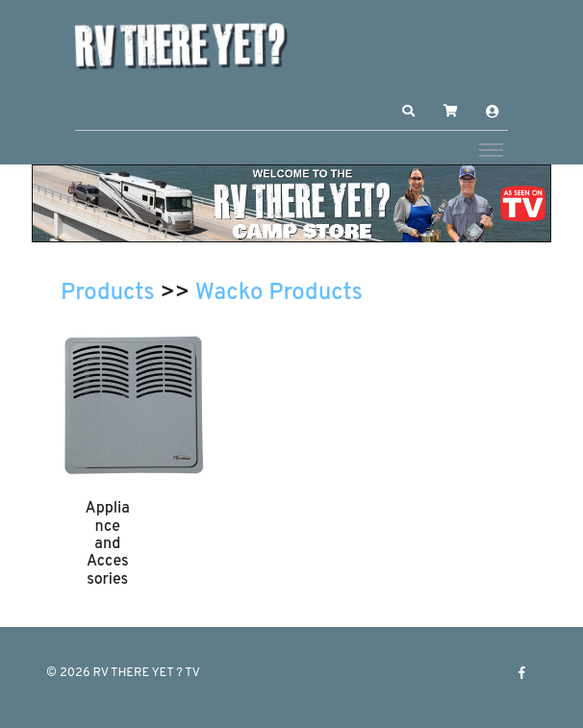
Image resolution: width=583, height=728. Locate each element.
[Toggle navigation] (491, 149)
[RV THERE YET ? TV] (181, 45)
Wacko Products (279, 293)
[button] (409, 112)
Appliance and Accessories (108, 544)
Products (108, 293)
